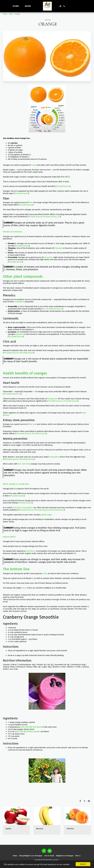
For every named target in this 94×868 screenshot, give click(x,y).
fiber (30, 202)
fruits (45, 573)
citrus (24, 588)
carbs (34, 165)
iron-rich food (24, 464)
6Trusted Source (50, 217)
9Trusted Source (15, 262)
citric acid (32, 424)
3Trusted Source (21, 193)
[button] (60, 6)
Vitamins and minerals (12, 232)
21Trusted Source (41, 510)
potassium (48, 257)
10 (43, 309)
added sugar (46, 515)
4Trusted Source (26, 205)
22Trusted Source (57, 510)
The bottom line (16, 569)
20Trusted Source (26, 510)
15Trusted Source (26, 353)
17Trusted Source (70, 401)
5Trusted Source (35, 217)
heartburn (31, 551)
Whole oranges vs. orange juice (16, 484)
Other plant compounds (23, 277)
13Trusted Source (16, 337)
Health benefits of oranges (25, 373)
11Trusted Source (53, 309)
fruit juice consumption (23, 508)
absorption (54, 457)
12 (62, 309)
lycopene (20, 334)
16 (20, 394)
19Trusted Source (27, 459)
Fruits (11, 14)
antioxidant (19, 302)
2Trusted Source (63, 186)
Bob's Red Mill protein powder (27, 731)
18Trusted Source (11, 459)
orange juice (53, 399)
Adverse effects (9, 537)
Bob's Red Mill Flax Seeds (31, 727)
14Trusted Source (11, 353)
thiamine (59, 248)
